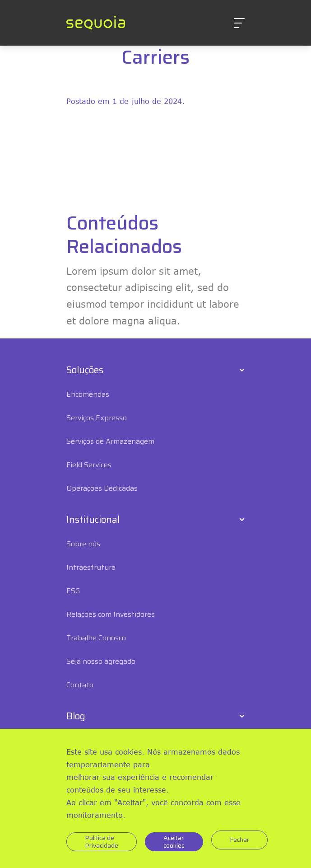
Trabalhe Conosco (96, 638)
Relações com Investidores (111, 614)
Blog (76, 716)
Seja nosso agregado (101, 661)
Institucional (93, 520)
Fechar (239, 840)
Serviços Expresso (97, 418)
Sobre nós (83, 544)
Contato (80, 685)
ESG (73, 591)
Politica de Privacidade (102, 842)
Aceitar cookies (174, 842)
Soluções (85, 370)
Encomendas (88, 394)
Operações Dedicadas (102, 488)
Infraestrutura (91, 567)
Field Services (89, 465)
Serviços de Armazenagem (110, 441)
